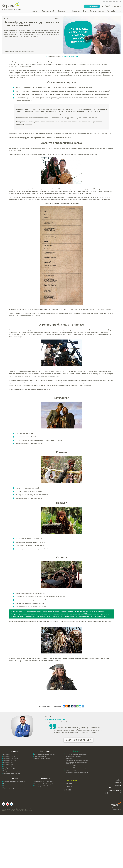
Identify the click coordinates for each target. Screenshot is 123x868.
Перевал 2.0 (69, 758)
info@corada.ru (106, 1)
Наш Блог (118, 780)
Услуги (35, 11)
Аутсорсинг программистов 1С (44, 754)
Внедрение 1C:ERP (9, 756)
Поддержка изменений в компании (77, 772)
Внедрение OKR (71, 766)
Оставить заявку (92, 6)
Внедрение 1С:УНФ (9, 760)
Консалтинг (64, 11)
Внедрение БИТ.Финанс (11, 758)
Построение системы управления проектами (77, 763)
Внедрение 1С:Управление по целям (77, 768)
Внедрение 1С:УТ (9, 763)
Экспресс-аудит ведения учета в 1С (15, 782)
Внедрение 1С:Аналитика (11, 767)
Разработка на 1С (9, 769)
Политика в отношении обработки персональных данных (18, 808)
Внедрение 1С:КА (9, 765)
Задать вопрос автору (78, 740)
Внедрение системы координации (77, 760)
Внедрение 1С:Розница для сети (14, 771)
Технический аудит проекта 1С (13, 786)
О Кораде (118, 783)
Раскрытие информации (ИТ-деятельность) (14, 809)
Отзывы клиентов (97, 11)
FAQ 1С (68, 790)
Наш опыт (76, 11)
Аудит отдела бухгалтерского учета (15, 788)
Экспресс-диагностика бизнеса (76, 754)
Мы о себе (112, 11)
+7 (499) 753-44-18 (111, 6)
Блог (85, 11)
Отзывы (69, 787)
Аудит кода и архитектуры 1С (13, 784)
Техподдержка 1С (40, 756)
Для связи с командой (114, 793)
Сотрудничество (116, 788)
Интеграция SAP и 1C (41, 786)
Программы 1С (49, 11)
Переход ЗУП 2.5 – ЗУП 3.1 (12, 773)
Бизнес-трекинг (71, 770)
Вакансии (118, 785)
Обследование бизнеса (73, 756)
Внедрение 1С (8, 754)
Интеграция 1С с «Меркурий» (44, 782)
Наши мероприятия (115, 790)
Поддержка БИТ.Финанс (42, 758)
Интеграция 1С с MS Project (44, 784)
